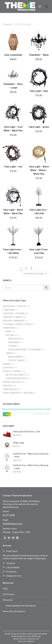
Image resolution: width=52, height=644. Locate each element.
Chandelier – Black (39, 55)
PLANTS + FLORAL (12, 371)
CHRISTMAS (9, 310)
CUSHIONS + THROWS (14, 313)
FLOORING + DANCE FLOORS (17, 324)
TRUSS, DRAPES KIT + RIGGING (18, 393)
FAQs (5, 588)
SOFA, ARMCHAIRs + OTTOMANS (24, 349)
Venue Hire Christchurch (14, 611)
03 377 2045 (9, 515)
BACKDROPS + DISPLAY (14, 306)
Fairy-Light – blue (39, 91)
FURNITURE (9, 328)
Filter (7, 414)
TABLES (9, 353)
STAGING (7, 386)
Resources (8, 600)
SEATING (10, 335)
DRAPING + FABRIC (12, 317)
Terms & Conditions (26, 641)
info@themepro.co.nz (13, 524)
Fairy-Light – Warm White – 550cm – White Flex (39, 170)
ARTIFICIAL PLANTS (15, 375)
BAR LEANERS (15, 357)
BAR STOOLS (15, 339)
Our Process (9, 594)
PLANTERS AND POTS (16, 378)
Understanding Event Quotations (21, 606)
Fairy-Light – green (39, 127)
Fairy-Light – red (13, 167)
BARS (8, 331)
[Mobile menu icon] (46, 7)
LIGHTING (8, 367)
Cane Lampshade (13, 55)
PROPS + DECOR (11, 382)
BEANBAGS (14, 342)
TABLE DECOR (10, 389)
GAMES (6, 364)
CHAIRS (12, 346)
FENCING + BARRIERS (13, 321)
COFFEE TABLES (16, 360)
